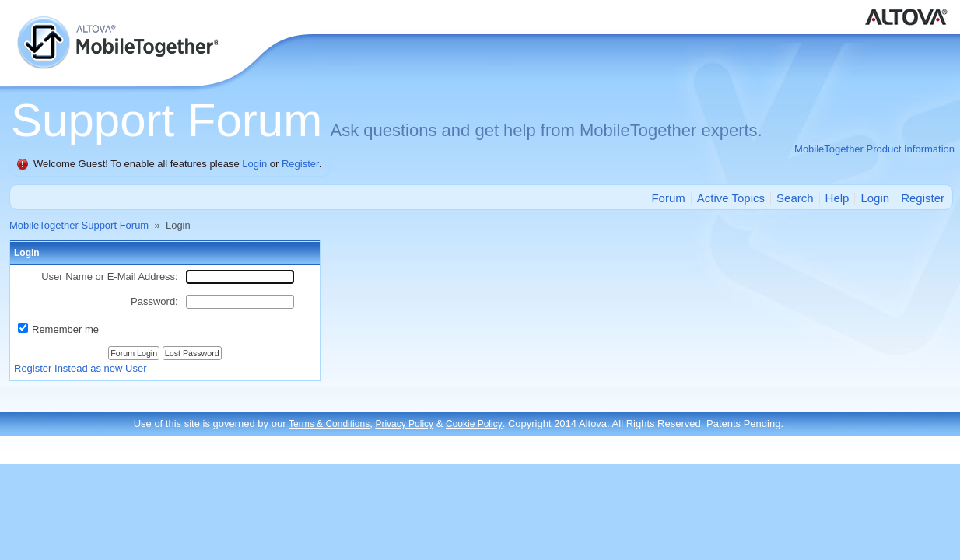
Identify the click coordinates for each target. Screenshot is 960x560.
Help (837, 198)
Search (795, 198)
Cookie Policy (474, 424)
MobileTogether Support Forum (79, 225)
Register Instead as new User (81, 368)
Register (300, 164)
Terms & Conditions (329, 424)
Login (254, 164)
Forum (668, 198)
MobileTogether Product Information (874, 149)
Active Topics (731, 198)
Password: (154, 301)
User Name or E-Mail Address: (110, 276)
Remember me (65, 329)
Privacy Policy (404, 424)
